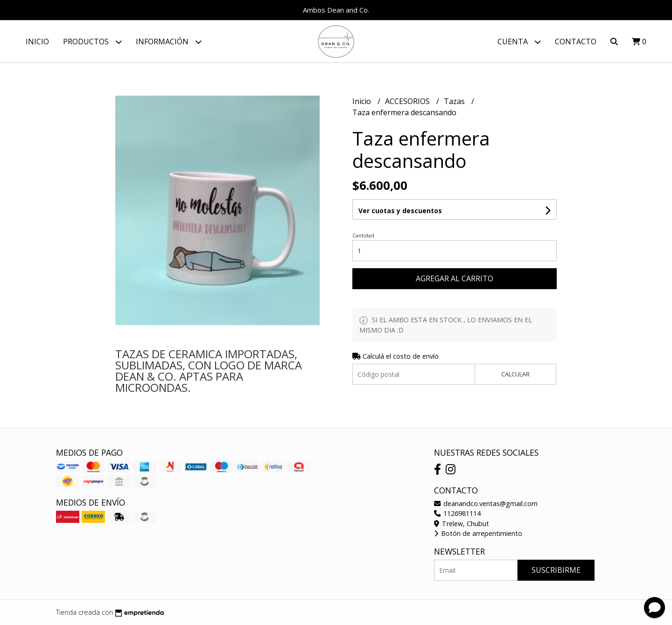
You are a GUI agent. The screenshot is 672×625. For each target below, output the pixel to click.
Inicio (37, 42)
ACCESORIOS (408, 101)
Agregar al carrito (455, 278)
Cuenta (519, 42)
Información (169, 42)
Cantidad (363, 235)
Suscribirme (556, 570)
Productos (92, 42)
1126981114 (457, 513)
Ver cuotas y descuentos (400, 211)
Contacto (576, 42)
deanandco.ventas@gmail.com (486, 503)
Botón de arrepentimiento (478, 533)
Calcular (515, 374)
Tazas (455, 101)
